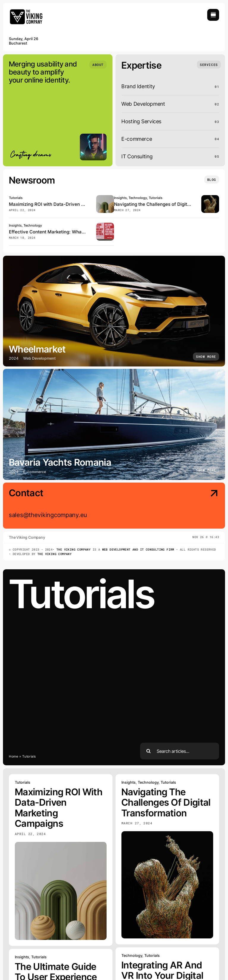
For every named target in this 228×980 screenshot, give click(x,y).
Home (14, 756)
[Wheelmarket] (114, 311)
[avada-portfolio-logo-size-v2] (27, 11)
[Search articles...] (180, 751)
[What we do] (209, 65)
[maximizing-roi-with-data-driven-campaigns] (105, 198)
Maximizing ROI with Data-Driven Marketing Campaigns (68, 204)
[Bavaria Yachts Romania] (114, 424)
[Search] (148, 751)
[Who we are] (98, 65)
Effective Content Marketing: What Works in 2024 (62, 232)
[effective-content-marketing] (105, 225)
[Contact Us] (194, 506)
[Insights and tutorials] (212, 180)
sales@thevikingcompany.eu (48, 515)
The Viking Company (73, 550)
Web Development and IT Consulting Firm (138, 550)
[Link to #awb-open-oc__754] (213, 15)
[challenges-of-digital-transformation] (210, 198)
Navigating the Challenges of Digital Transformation (170, 204)
